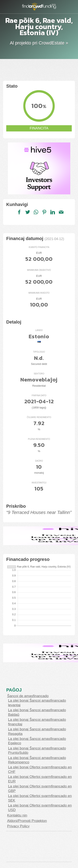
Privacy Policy (18, 826)
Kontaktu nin (17, 815)
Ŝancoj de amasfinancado (28, 696)
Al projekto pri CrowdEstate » (39, 43)
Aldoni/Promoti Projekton (27, 821)
